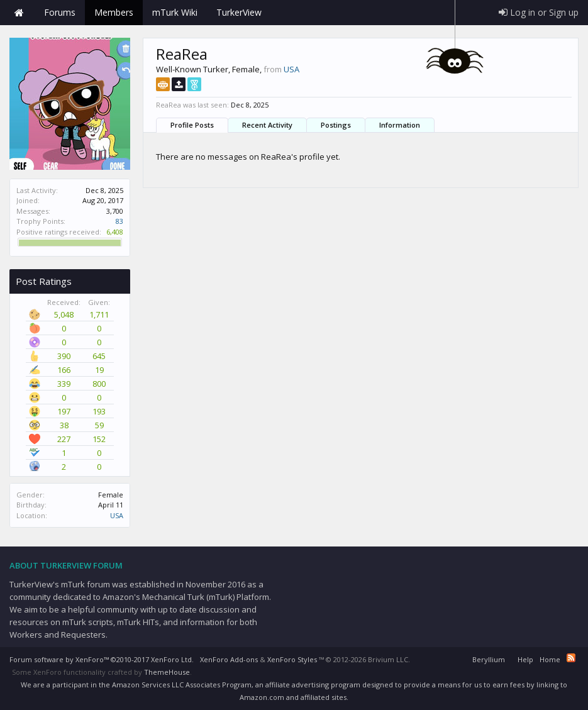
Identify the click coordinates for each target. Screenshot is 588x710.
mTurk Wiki (175, 12)
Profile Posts (192, 125)
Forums (60, 12)
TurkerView (239, 12)
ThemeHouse (167, 672)
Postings (336, 125)
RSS (571, 658)
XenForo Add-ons (229, 659)
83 (119, 221)
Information (400, 125)
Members (114, 12)
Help (525, 659)
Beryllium (489, 659)
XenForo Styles (292, 659)
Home (19, 13)
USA (117, 515)
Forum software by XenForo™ (102, 659)
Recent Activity (267, 125)
